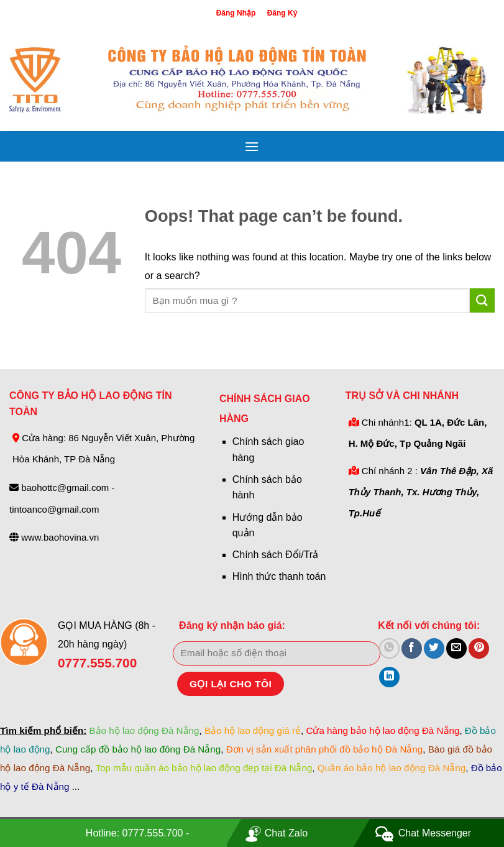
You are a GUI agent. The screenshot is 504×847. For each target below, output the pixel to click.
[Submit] (482, 300)
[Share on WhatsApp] (389, 648)
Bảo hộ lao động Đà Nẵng (144, 730)
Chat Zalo (286, 833)
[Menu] (252, 146)
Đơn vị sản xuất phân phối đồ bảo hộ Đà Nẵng (325, 749)
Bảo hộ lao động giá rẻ (253, 730)
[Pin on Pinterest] (479, 648)
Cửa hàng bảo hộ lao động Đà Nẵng (383, 730)
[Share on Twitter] (434, 648)
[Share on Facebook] (412, 648)
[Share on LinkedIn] (389, 677)
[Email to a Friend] (456, 648)
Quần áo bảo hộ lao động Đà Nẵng (392, 768)
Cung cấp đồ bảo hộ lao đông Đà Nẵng (138, 749)
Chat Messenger (435, 833)
